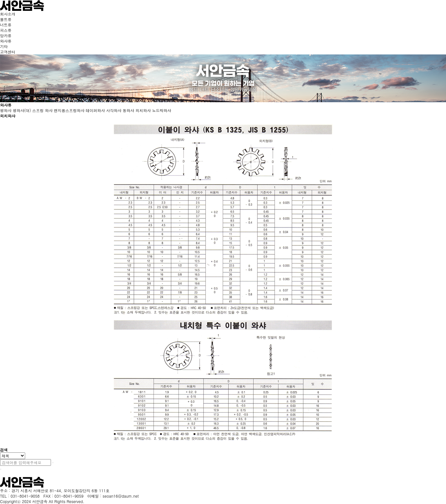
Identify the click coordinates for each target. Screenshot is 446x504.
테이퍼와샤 (95, 110)
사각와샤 (114, 110)
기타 (4, 46)
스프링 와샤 (42, 110)
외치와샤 (143, 110)
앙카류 (6, 35)
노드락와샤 (162, 110)
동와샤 (128, 110)
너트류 (6, 25)
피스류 (6, 30)
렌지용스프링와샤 (69, 110)
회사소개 (8, 14)
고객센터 (8, 52)
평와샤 (6, 110)
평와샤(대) (22, 110)
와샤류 (6, 41)
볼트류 (6, 19)
